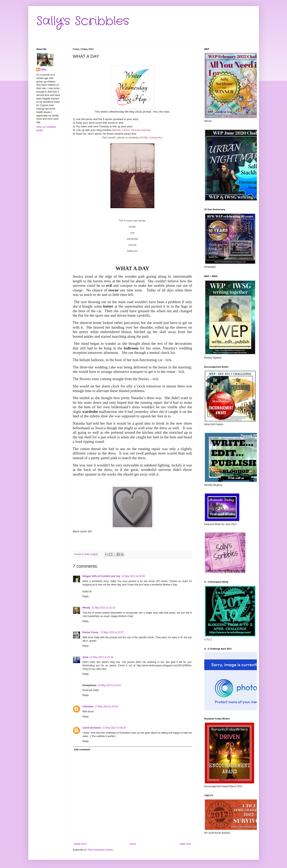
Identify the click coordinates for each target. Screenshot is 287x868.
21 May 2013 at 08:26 (114, 728)
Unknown (88, 707)
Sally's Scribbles (83, 21)
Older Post (185, 844)
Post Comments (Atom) (100, 850)
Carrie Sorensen (92, 728)
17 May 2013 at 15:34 (106, 707)
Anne (86, 657)
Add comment (82, 750)
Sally (43, 70)
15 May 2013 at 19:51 (109, 685)
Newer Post (80, 844)
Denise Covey (91, 632)
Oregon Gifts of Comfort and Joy (101, 576)
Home (133, 844)
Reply (86, 596)
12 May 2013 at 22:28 (102, 657)
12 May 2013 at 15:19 (103, 608)
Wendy (86, 608)
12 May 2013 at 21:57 (112, 632)
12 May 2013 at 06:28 (133, 576)
